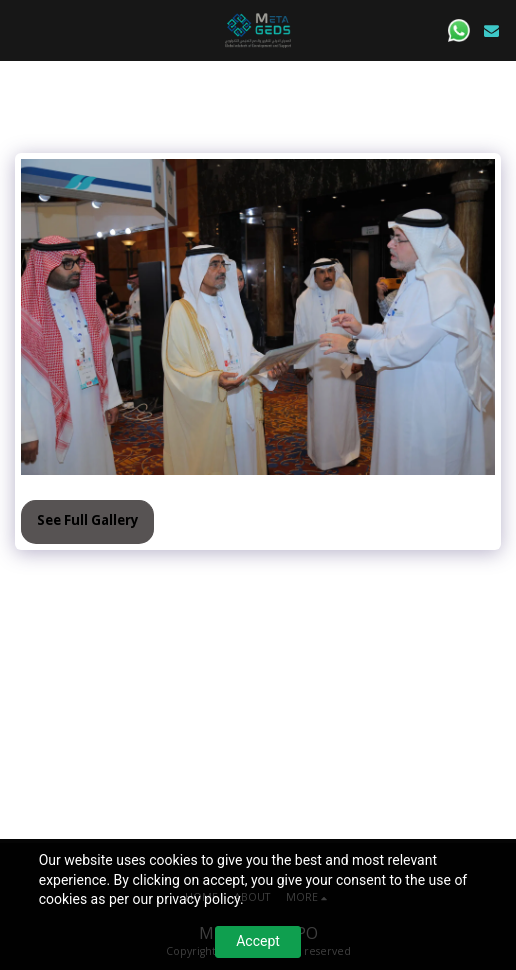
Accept (258, 941)
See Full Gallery (88, 520)
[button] (22, 29)
